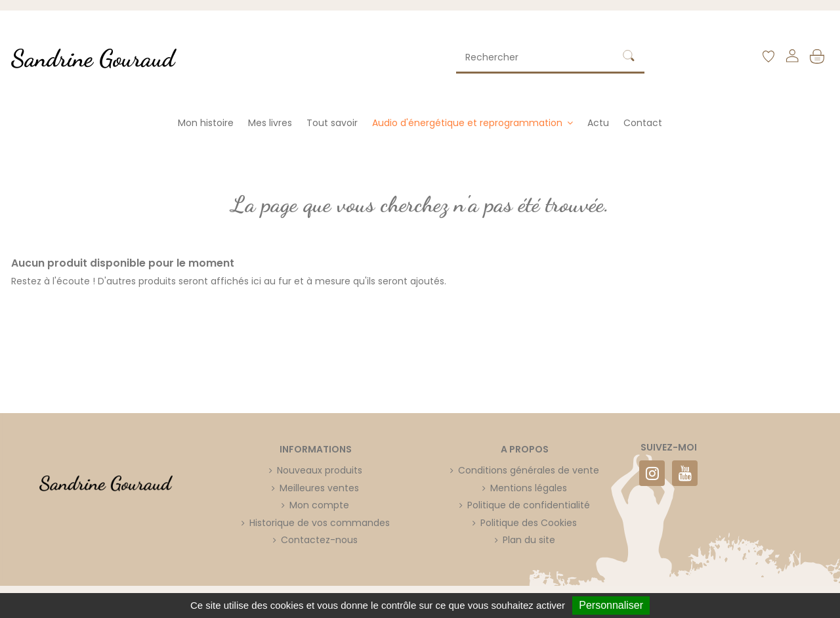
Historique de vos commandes (320, 523)
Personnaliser (611, 605)
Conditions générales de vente (529, 470)
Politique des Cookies (529, 523)
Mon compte (319, 505)
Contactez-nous (319, 540)
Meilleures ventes (319, 488)
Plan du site (529, 540)
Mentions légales (529, 488)
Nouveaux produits (320, 470)
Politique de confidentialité (529, 505)
